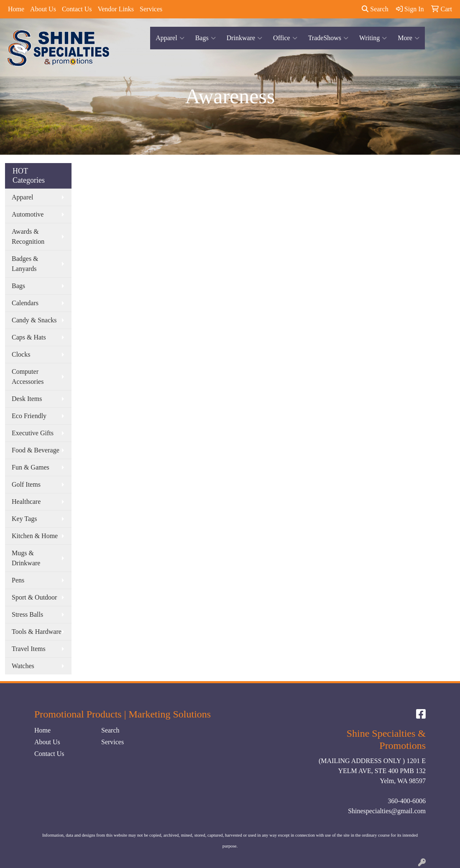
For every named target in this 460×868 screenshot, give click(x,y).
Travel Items (29, 649)
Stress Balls (27, 614)
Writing (373, 38)
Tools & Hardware (37, 632)
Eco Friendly (29, 416)
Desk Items (27, 399)
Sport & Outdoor (34, 597)
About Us (43, 9)
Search (375, 9)
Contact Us (77, 9)
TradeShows (328, 38)
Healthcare (26, 502)
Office (285, 38)
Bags (206, 38)
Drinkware (244, 38)
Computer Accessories (28, 377)
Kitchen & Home (35, 536)
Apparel (170, 38)
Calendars (25, 303)
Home (16, 9)
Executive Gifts (33, 433)
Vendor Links (116, 9)
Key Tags (24, 519)
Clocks (21, 354)
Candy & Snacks (34, 320)
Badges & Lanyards (25, 264)
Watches (23, 666)
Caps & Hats (29, 337)
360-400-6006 (407, 801)
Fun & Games (31, 467)
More (409, 38)
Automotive (28, 214)
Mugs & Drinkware (26, 558)
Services (151, 9)
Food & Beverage (36, 450)
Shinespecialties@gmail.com (387, 811)
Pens (18, 580)
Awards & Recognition (28, 236)
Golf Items (26, 484)
